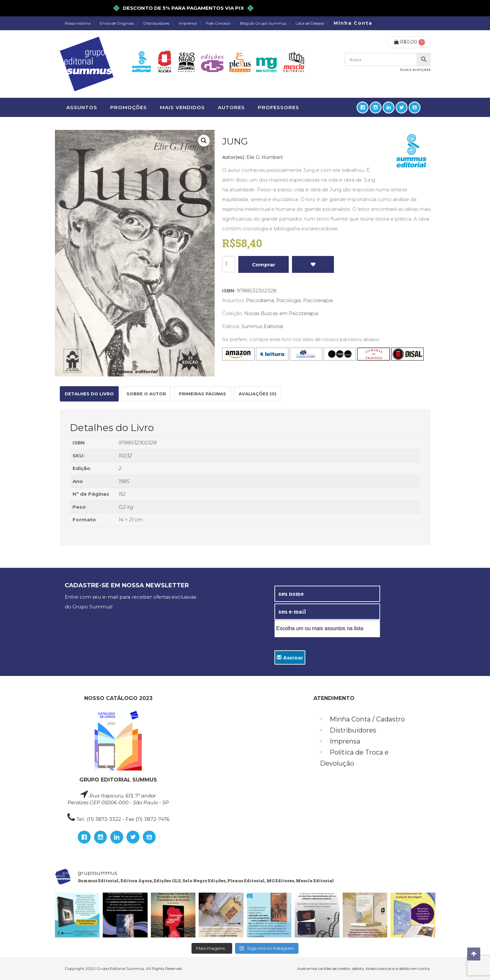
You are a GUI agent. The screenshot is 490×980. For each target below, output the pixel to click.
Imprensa (188, 23)
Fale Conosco (218, 23)
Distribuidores (156, 23)
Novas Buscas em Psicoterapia (281, 313)
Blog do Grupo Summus (263, 23)
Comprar (264, 265)
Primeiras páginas (202, 394)
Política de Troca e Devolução (354, 758)
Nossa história (78, 23)
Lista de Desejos (310, 23)
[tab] (89, 394)
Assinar (290, 657)
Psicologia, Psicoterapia (305, 300)
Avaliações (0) (258, 394)
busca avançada (415, 69)
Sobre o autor (146, 394)
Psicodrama (260, 300)
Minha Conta (353, 23)
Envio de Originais (117, 23)
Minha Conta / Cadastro (367, 719)
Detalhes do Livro (89, 394)
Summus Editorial (262, 326)
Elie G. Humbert (265, 157)
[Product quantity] (229, 264)
